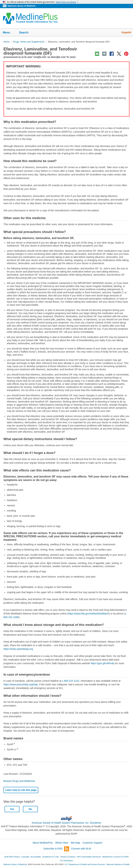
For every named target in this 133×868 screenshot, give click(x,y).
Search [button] (26, 33)
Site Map (75, 843)
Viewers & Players (68, 857)
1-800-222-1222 (71, 681)
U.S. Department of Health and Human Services (85, 864)
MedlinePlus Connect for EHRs (115, 857)
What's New (62, 843)
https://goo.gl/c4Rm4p (102, 663)
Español (126, 32)
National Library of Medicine (22, 6)
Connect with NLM (81, 849)
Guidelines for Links (51, 857)
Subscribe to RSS (56, 849)
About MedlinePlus (43, 843)
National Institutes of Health (118, 864)
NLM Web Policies (12, 857)
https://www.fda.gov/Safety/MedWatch (88, 614)
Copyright (25, 857)
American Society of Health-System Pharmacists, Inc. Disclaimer (67, 823)
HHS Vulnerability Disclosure (89, 857)
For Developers (66, 861)
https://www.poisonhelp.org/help (21, 684)
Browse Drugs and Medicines (19, 781)
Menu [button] (9, 33)
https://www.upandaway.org (18, 649)
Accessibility (36, 857)
